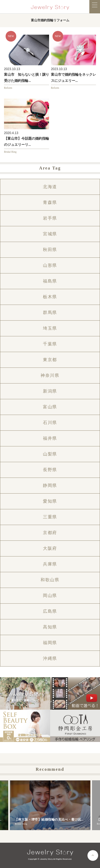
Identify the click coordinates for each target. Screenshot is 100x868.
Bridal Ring (10, 152)
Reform (8, 88)
